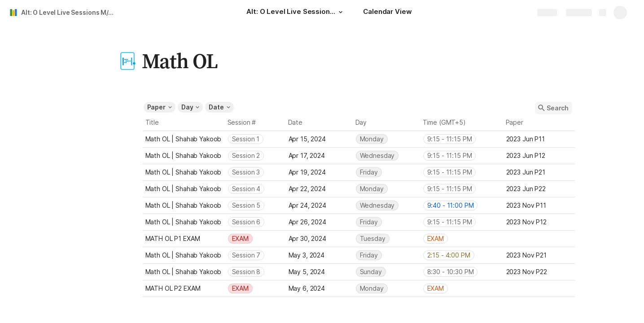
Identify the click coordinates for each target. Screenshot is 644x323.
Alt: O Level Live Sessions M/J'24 (69, 12)
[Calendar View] (387, 13)
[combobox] (256, 139)
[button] (341, 12)
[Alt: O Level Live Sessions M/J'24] (296, 13)
